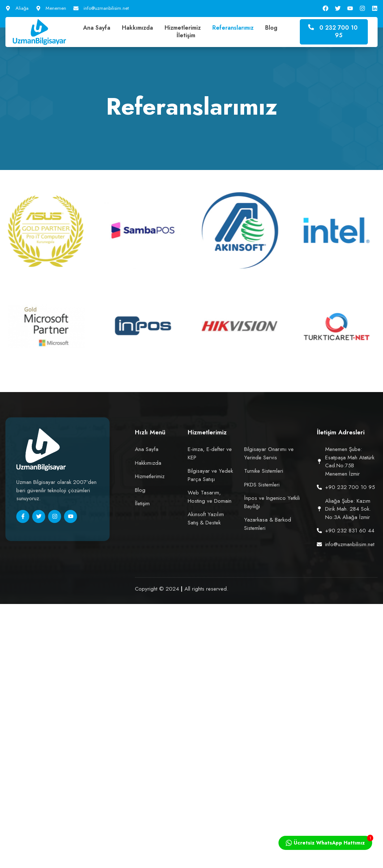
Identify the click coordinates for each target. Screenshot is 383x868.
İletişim (186, 36)
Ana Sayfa (97, 28)
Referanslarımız (233, 28)
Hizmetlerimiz (183, 28)
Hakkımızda (137, 28)
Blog (271, 28)
